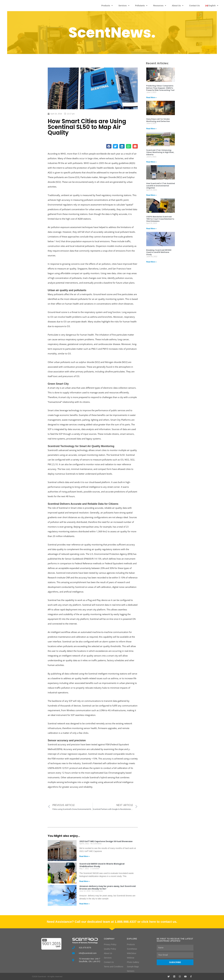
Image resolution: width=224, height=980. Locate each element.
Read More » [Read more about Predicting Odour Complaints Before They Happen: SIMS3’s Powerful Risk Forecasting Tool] (151, 98)
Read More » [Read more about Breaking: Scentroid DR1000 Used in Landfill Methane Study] (151, 262)
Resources (160, 6)
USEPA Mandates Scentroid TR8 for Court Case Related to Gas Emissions (160, 219)
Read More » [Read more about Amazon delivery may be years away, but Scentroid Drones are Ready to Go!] (84, 904)
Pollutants (141, 6)
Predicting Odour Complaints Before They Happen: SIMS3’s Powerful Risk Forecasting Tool (160, 88)
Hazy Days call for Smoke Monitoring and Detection (158, 120)
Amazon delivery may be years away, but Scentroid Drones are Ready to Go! (107, 887)
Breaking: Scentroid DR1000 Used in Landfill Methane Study (159, 252)
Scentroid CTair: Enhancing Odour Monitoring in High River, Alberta (160, 152)
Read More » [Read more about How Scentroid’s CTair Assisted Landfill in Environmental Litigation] (151, 195)
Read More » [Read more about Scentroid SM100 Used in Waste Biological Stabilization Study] (84, 881)
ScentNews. (112, 33)
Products (107, 6)
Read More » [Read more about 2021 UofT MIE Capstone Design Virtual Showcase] (84, 856)
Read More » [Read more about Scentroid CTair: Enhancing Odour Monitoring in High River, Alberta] (151, 162)
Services (124, 6)
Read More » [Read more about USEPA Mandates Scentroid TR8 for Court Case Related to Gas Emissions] (151, 229)
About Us (178, 6)
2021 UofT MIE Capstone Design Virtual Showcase (106, 841)
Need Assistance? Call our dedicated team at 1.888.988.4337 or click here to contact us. (112, 922)
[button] (109, 146)
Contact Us (194, 6)
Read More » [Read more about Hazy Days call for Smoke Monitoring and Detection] (151, 129)
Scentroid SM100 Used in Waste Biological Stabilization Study (102, 865)
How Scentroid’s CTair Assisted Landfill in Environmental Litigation (161, 186)
